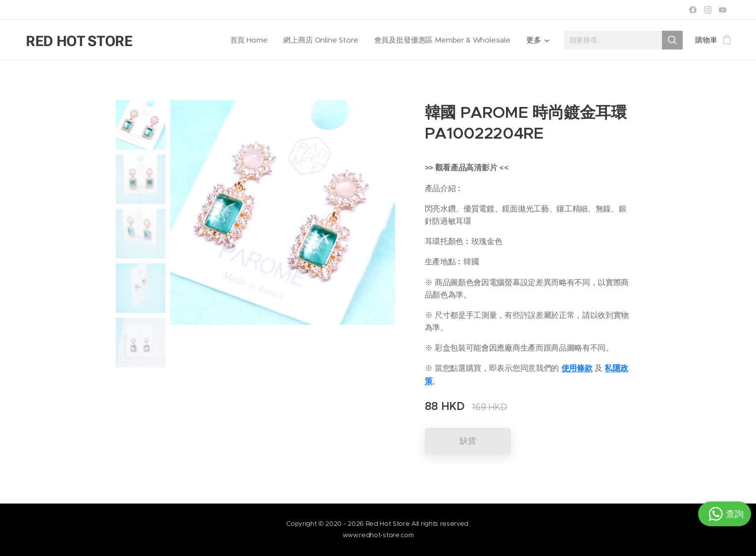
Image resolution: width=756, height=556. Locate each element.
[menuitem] (248, 40)
